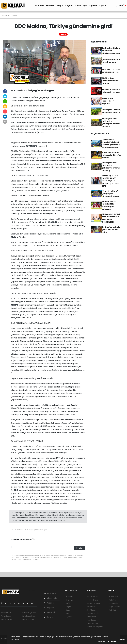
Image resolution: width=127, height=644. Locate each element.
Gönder (79, 548)
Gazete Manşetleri (95, 627)
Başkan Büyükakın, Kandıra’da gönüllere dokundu (111, 51)
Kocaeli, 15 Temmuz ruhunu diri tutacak (111, 91)
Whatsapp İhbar (29, 616)
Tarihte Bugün (93, 613)
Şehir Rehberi (93, 623)
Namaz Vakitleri (94, 603)
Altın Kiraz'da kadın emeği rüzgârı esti (111, 71)
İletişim (48, 617)
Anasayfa (6, 15)
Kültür (78, 6)
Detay (101, 642)
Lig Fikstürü (92, 610)
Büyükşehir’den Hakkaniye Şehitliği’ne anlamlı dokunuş (111, 122)
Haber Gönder (28, 619)
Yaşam (69, 6)
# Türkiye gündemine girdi (36, 530)
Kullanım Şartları (29, 613)
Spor (85, 6)
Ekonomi (51, 6)
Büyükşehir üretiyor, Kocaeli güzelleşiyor (111, 111)
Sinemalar (92, 617)
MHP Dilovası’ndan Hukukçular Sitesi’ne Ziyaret (111, 155)
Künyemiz (50, 612)
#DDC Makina (17, 530)
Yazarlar (49, 603)
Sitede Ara (113, 597)
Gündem (40, 6)
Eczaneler (91, 607)
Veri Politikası (7, 619)
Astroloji (112, 610)
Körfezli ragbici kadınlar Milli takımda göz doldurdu (109, 205)
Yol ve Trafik (93, 600)
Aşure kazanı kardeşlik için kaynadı (108, 101)
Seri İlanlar (92, 620)
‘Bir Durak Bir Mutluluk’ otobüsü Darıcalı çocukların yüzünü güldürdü (111, 143)
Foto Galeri (50, 593)
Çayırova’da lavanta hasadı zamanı (111, 61)
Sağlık (60, 6)
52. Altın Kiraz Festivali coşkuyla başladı (110, 81)
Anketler (113, 600)
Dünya (15, 15)
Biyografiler (114, 603)
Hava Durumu (93, 597)
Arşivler (49, 608)
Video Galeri (51, 598)
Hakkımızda (6, 613)
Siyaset (93, 6)
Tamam (112, 642)
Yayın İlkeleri (6, 616)
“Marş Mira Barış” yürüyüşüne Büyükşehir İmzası (110, 194)
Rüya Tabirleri (115, 607)
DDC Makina (17, 123)
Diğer (102, 6)
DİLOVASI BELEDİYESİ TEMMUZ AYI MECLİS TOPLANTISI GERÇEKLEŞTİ (111, 218)
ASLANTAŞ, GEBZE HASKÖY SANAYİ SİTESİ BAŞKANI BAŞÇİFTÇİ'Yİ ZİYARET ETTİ (111, 181)
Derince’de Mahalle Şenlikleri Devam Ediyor (111, 230)
